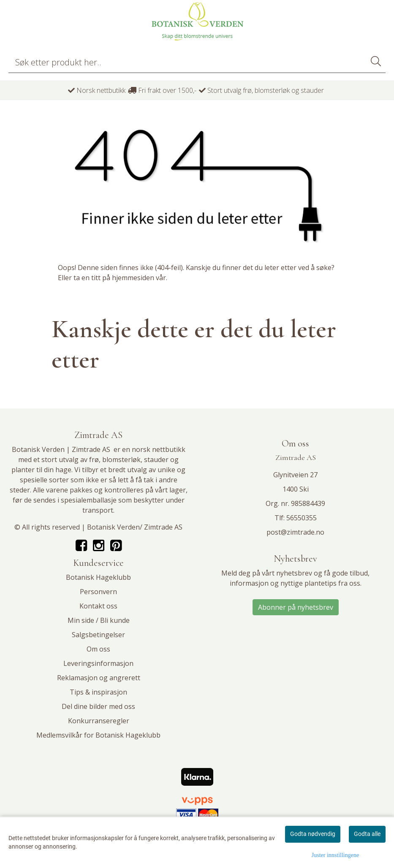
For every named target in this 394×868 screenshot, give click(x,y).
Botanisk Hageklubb (98, 577)
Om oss (98, 649)
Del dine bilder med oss (98, 706)
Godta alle (367, 834)
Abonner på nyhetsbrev (296, 607)
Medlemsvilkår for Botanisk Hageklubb (98, 735)
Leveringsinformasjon (98, 663)
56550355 (302, 518)
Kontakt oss (98, 606)
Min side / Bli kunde (99, 620)
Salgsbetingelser (98, 635)
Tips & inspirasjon (98, 692)
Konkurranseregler (99, 721)
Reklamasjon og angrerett (99, 678)
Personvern (98, 592)
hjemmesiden (133, 278)
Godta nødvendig (313, 834)
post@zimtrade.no (295, 532)
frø (94, 460)
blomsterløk (121, 460)
